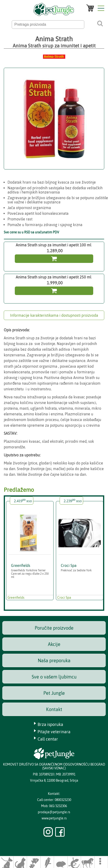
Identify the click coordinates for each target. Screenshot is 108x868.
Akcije (54, 644)
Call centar (48, 739)
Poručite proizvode (54, 628)
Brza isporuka (50, 724)
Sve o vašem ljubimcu (54, 677)
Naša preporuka (54, 660)
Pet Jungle (54, 693)
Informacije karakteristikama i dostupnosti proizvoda (54, 315)
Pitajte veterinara (54, 732)
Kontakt (54, 709)
